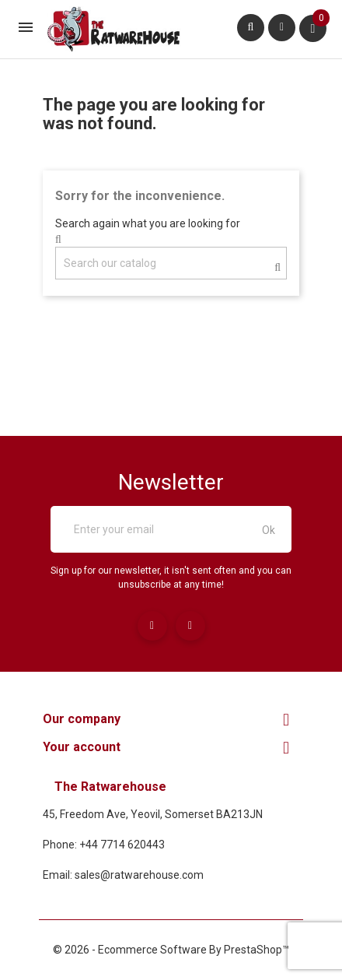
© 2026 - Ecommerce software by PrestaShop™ (171, 950)
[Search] (171, 263)
